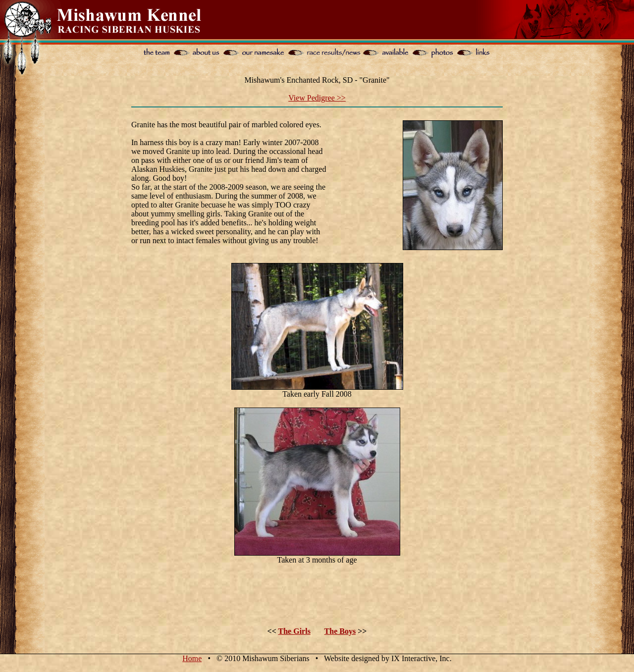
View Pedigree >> (317, 98)
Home (192, 658)
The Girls (294, 631)
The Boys (340, 631)
